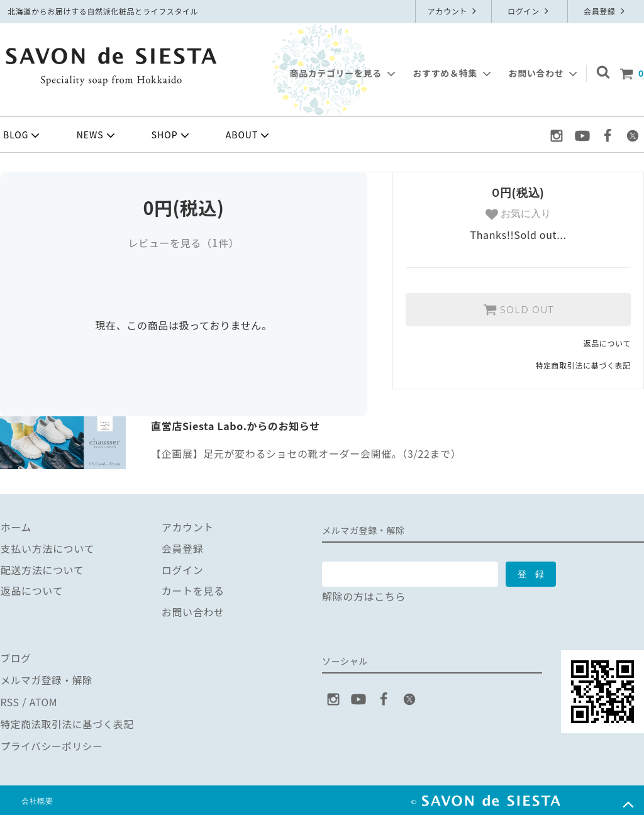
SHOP (172, 135)
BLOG (23, 135)
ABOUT (249, 135)
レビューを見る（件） (183, 243)
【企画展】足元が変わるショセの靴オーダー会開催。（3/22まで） (306, 453)
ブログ (16, 658)
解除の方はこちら (364, 596)
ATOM (43, 700)
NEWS (97, 135)
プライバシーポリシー (52, 743)
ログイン (530, 11)
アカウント (454, 11)
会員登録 (606, 11)
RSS (10, 700)
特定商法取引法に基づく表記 (68, 721)
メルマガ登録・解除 (47, 679)
